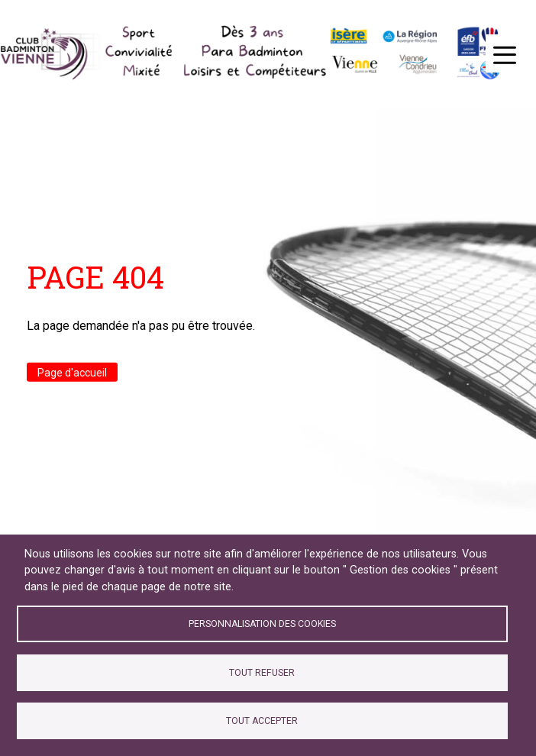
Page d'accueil (72, 372)
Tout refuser (262, 673)
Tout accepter (262, 721)
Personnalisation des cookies (262, 624)
